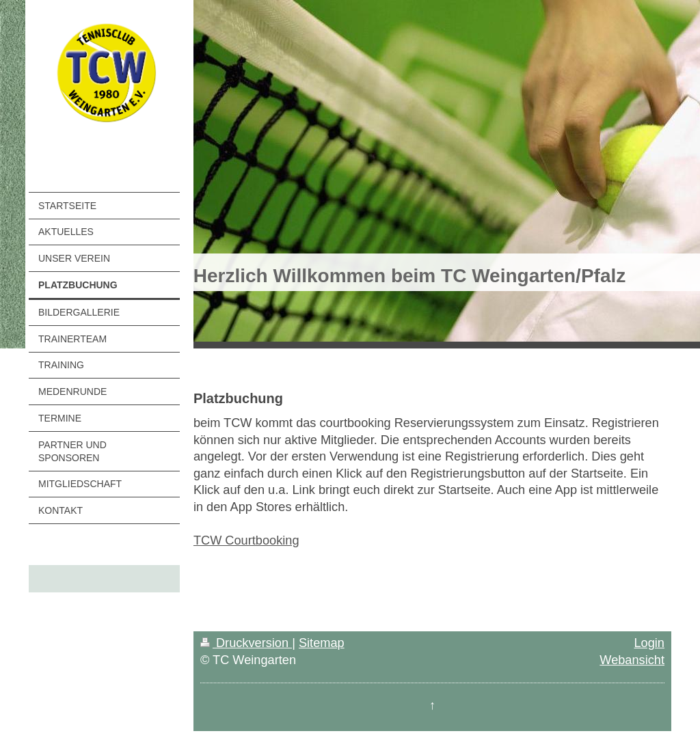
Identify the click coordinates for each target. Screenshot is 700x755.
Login (649, 643)
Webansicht (632, 660)
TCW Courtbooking (246, 540)
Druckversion (246, 643)
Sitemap (322, 643)
